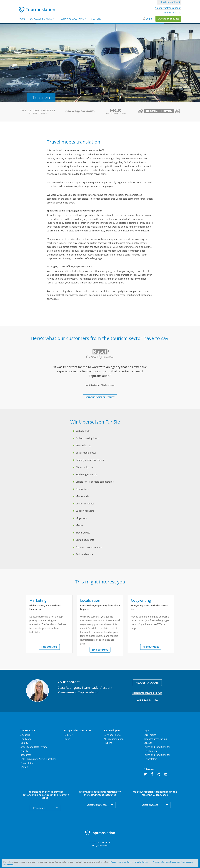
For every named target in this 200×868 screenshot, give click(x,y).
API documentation (114, 739)
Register (68, 735)
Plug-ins (108, 743)
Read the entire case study (100, 397)
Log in (149, 19)
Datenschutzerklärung (155, 739)
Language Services (42, 19)
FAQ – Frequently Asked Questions (38, 759)
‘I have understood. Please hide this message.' (173, 862)
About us (25, 735)
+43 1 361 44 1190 (172, 13)
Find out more (49, 647)
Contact (24, 767)
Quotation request (168, 19)
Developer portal (112, 735)
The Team (26, 739)
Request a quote (147, 683)
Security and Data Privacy (34, 747)
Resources (26, 755)
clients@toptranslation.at (168, 8)
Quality (24, 743)
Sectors (96, 19)
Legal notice (150, 735)
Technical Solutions (73, 19)
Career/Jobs (27, 763)
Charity (24, 751)
